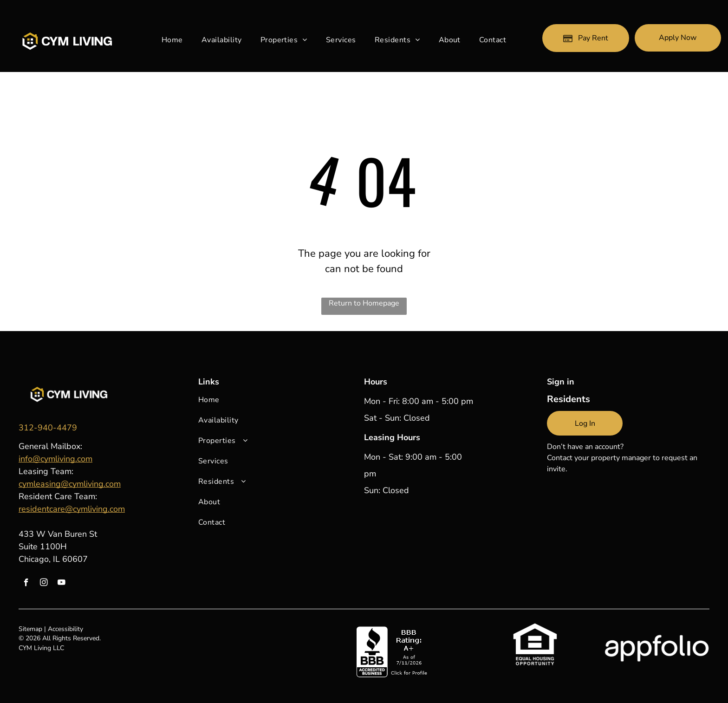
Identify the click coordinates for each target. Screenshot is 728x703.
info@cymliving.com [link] (55, 459)
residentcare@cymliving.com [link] (72, 509)
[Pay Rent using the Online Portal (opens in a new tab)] (585, 38)
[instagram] (44, 584)
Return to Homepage (364, 303)
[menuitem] (172, 40)
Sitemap (30, 629)
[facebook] (26, 584)
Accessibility (65, 629)
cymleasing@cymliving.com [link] (70, 484)
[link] (48, 428)
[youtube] (62, 584)
